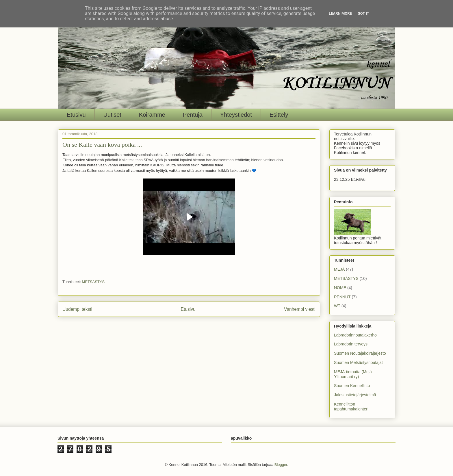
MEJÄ (339, 269)
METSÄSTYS (93, 282)
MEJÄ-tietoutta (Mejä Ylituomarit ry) (353, 374)
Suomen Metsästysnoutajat (358, 362)
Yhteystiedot (236, 115)
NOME (340, 288)
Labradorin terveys (351, 344)
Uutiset (112, 115)
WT (337, 306)
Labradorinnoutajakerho (355, 335)
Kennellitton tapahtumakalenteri (351, 407)
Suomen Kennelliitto (352, 386)
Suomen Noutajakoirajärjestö (360, 353)
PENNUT (342, 297)
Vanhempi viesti (300, 309)
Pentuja (193, 115)
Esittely (279, 115)
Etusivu (76, 115)
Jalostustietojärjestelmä (355, 395)
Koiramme (152, 115)
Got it (363, 13)
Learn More (340, 13)
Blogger (281, 465)
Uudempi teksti (77, 309)
